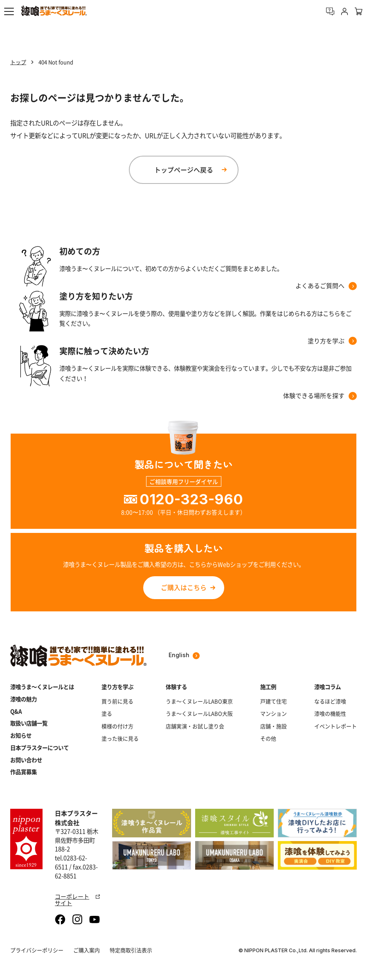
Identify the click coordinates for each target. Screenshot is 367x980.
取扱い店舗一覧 (29, 723)
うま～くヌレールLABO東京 (199, 701)
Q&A (16, 711)
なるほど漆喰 (330, 701)
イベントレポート (335, 726)
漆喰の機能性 (330, 714)
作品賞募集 (24, 772)
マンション (274, 714)
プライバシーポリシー (37, 950)
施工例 (268, 687)
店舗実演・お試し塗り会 (195, 726)
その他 (268, 738)
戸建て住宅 (274, 701)
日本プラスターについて (39, 748)
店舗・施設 (274, 726)
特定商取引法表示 (131, 950)
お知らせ (21, 735)
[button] (9, 11)
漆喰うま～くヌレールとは (42, 687)
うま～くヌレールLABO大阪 (199, 714)
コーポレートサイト (77, 899)
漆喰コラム (328, 687)
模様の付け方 (117, 726)
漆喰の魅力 (24, 699)
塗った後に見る (120, 738)
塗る (107, 714)
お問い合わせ (26, 760)
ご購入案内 (87, 950)
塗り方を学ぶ (117, 687)
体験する (176, 687)
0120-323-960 (191, 499)
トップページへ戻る (184, 170)
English (184, 655)
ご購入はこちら (184, 587)
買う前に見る (117, 701)
